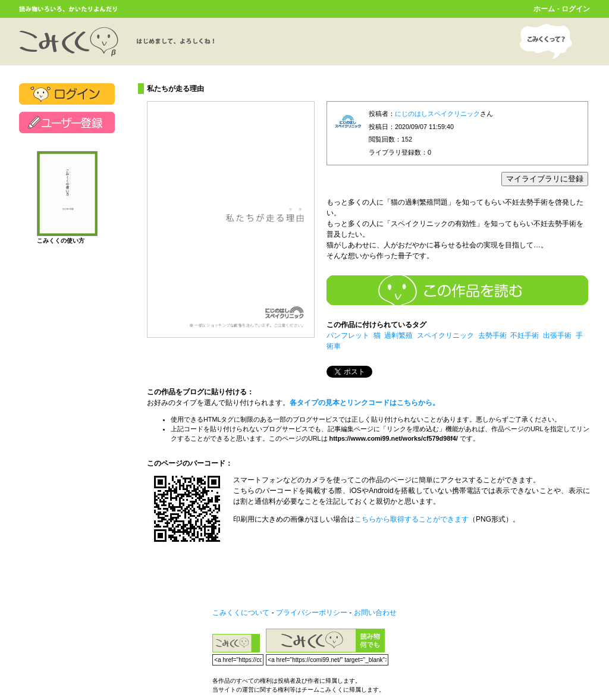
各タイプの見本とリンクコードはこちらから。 (365, 403)
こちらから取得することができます (412, 519)
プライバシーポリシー (312, 613)
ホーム (544, 9)
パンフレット (348, 335)
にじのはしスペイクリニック (437, 114)
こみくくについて (241, 613)
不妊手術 (525, 335)
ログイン (576, 9)
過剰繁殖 (398, 335)
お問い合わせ (375, 613)
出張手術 (557, 335)
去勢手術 (492, 335)
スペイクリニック (445, 335)
